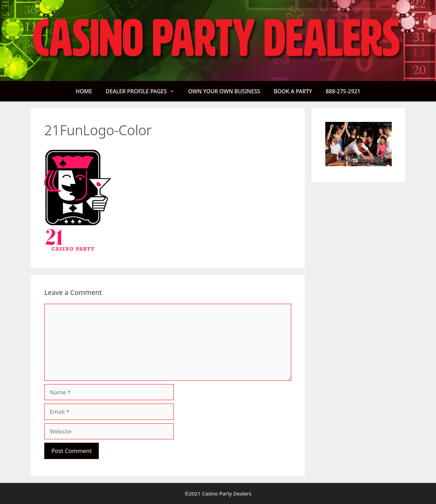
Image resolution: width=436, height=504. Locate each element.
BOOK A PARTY (293, 91)
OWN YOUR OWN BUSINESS (224, 91)
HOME (84, 91)
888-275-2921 (343, 91)
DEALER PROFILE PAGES (143, 91)
